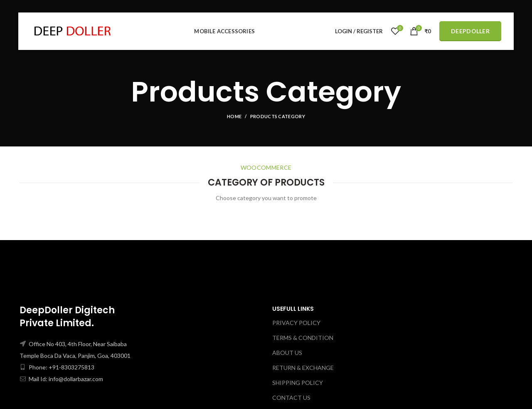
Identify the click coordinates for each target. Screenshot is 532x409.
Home (234, 116)
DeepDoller (470, 31)
